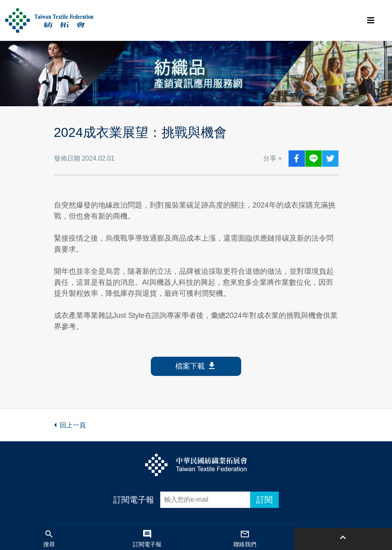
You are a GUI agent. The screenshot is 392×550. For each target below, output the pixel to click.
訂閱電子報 (134, 500)
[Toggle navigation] (371, 20)
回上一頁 (70, 425)
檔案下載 (196, 366)
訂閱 (264, 500)
